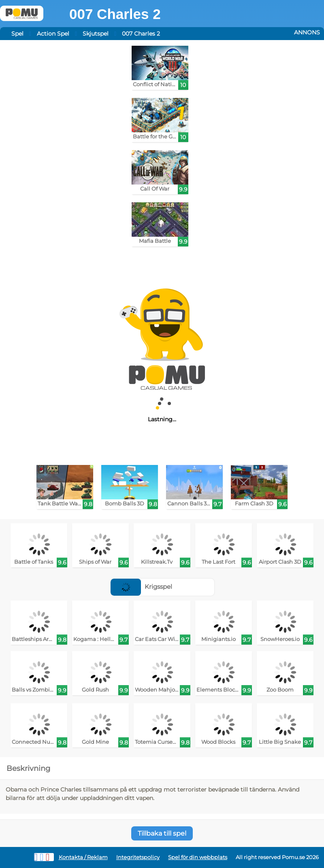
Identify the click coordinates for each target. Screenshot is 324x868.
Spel (17, 34)
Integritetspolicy (138, 857)
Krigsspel (141, 587)
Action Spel (53, 34)
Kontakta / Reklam (83, 857)
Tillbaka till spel (162, 833)
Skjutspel (96, 34)
